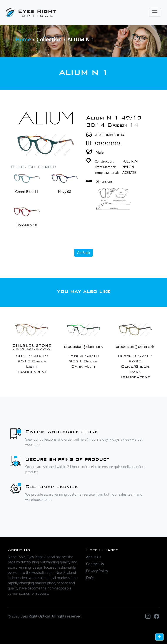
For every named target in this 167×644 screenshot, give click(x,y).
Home (23, 39)
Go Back (83, 253)
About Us (94, 557)
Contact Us (95, 564)
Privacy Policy (97, 571)
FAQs (90, 578)
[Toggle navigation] (155, 12)
